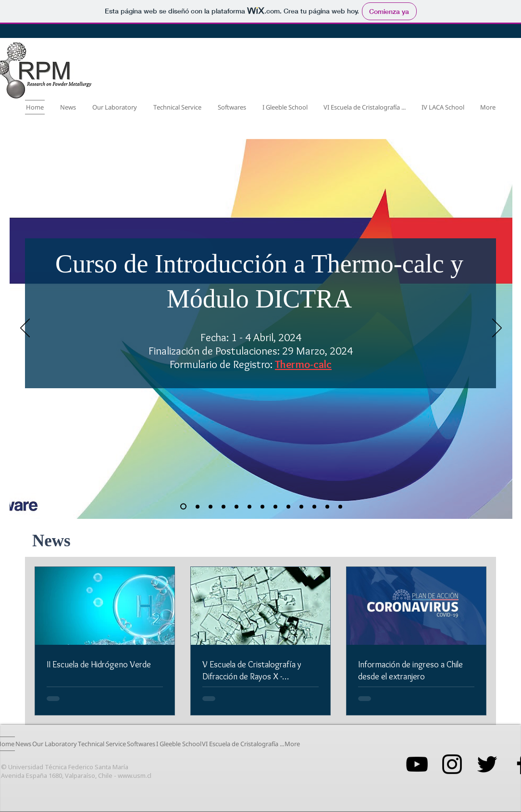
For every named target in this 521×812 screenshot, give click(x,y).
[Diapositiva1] (314, 506)
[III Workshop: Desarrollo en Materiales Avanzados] (275, 506)
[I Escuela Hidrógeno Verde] (288, 506)
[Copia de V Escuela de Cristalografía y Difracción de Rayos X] (223, 506)
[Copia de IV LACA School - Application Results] (262, 506)
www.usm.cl (135, 775)
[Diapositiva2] (327, 506)
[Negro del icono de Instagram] (452, 764)
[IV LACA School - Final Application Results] (249, 506)
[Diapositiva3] (340, 506)
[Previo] (25, 329)
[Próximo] (497, 329)
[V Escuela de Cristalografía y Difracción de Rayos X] (236, 506)
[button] (115, 107)
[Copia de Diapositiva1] (301, 506)
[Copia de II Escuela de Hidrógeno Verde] (211, 506)
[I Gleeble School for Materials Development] (198, 506)
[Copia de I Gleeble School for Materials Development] (183, 507)
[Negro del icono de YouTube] (417, 764)
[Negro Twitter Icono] (487, 764)
